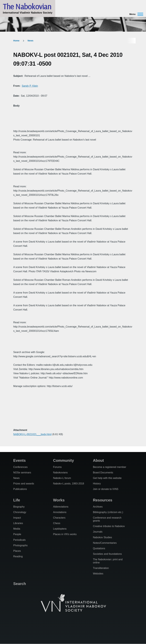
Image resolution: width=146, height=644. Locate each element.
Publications (20, 489)
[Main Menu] (135, 14)
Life (17, 500)
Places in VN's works (65, 534)
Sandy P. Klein (30, 86)
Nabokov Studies (103, 537)
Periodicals (19, 540)
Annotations (60, 512)
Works (59, 500)
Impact (17, 518)
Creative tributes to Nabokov (109, 526)
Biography (19, 507)
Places (17, 551)
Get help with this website (107, 478)
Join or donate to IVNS (106, 489)
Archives (98, 507)
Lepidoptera (60, 529)
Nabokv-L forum (62, 478)
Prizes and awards (24, 484)
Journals (98, 532)
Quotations (99, 548)
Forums (57, 467)
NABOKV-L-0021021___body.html (32, 434)
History (97, 484)
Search (20, 584)
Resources (103, 500)
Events (19, 460)
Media (17, 529)
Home (16, 41)
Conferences (20, 467)
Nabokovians (60, 473)
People (17, 534)
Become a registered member (110, 467)
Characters (59, 518)
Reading (18, 556)
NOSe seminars (22, 473)
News (31, 41)
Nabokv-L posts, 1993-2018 (69, 484)
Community (63, 460)
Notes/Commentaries (105, 543)
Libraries (18, 523)
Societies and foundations (107, 554)
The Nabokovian (27, 6)
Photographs (20, 545)
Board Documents (103, 473)
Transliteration (101, 568)
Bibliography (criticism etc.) (108, 512)
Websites (98, 574)
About (98, 460)
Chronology (20, 512)
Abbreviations (61, 507)
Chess (57, 523)
